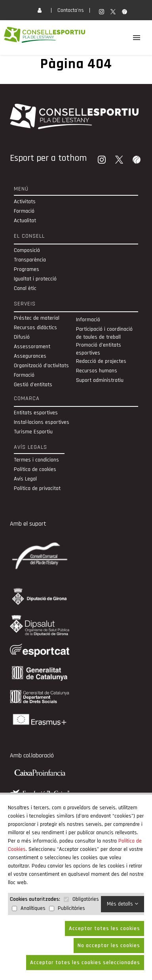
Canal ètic (25, 288)
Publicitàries (71, 908)
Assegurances (30, 356)
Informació (88, 320)
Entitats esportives (36, 413)
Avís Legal (25, 479)
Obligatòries (86, 899)
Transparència (30, 260)
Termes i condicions (36, 460)
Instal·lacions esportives (42, 422)
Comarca (27, 398)
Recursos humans (97, 371)
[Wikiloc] (137, 160)
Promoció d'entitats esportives (99, 349)
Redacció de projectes (101, 361)
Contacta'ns (71, 10)
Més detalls (123, 904)
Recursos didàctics (35, 328)
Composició (27, 250)
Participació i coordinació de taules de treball (104, 333)
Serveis (25, 304)
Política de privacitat (37, 488)
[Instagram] (103, 160)
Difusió (22, 337)
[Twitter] (120, 160)
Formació (24, 211)
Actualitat (25, 221)
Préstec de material (37, 318)
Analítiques (33, 908)
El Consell (29, 236)
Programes (27, 269)
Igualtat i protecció (35, 279)
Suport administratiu (100, 380)
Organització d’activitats (41, 366)
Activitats (25, 202)
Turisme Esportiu (33, 432)
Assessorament (32, 347)
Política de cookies (35, 469)
